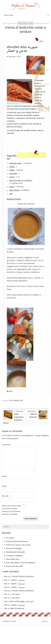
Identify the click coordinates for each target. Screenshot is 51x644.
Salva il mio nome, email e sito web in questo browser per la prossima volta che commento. (11, 510)
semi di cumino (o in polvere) (21, 180)
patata (12, 170)
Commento (6, 445)
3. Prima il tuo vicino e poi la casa (17, 545)
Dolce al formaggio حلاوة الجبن (22, 601)
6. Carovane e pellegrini (13, 556)
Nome (5, 476)
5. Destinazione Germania (14, 552)
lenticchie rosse (15, 163)
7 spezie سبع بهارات (17, 580)
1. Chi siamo (9, 538)
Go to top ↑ (45, 621)
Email (5, 486)
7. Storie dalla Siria (12, 559)
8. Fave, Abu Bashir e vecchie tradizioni (20, 563)
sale (11, 194)
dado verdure (15, 190)
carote (12, 177)
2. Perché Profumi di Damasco (16, 541)
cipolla (12, 167)
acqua (12, 187)
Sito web (5, 496)
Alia (10, 57)
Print (10, 391)
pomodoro (13, 173)
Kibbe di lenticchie (32, 414)
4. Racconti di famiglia (13, 548)
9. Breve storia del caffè (13, 566)
